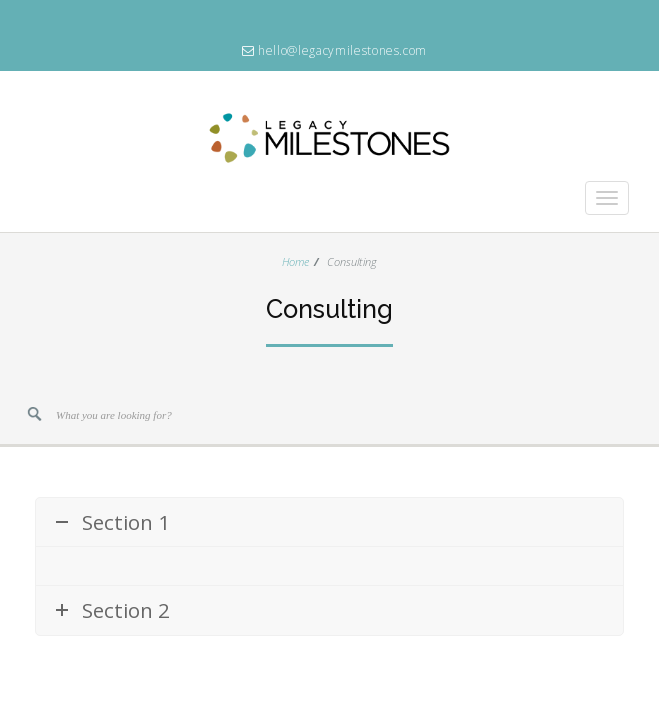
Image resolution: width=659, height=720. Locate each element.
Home (295, 261)
